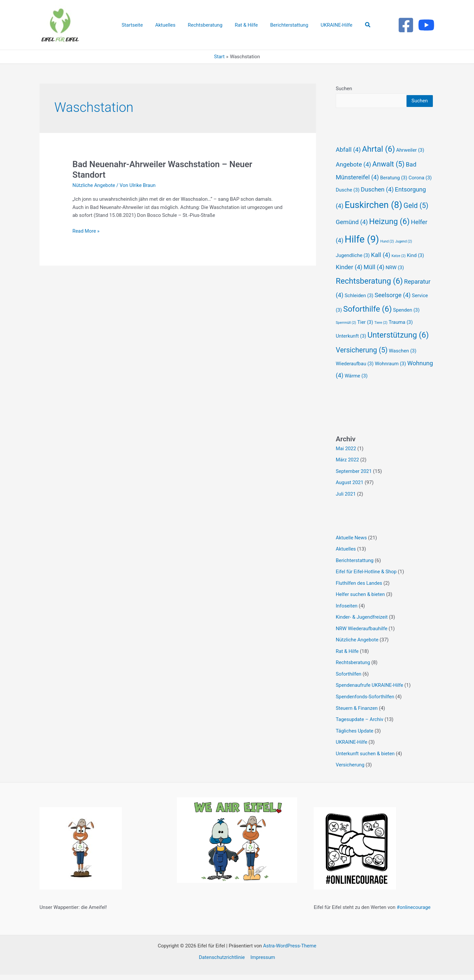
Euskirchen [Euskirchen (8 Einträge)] (373, 217)
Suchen (344, 89)
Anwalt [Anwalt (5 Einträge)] (388, 176)
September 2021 (354, 482)
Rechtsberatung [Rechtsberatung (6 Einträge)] (369, 293)
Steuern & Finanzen (357, 715)
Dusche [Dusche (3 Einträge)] (348, 202)
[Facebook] (406, 25)
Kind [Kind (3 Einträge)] (415, 267)
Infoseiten (347, 615)
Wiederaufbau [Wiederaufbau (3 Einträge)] (355, 375)
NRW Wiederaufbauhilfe (362, 637)
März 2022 (347, 471)
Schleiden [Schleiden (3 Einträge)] (359, 307)
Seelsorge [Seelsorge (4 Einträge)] (393, 307)
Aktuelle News (351, 548)
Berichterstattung (355, 570)
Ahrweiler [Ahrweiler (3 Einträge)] (410, 162)
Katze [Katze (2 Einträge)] (398, 268)
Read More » (86, 231)
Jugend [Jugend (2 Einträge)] (403, 253)
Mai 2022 (346, 460)
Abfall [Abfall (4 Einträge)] (348, 162)
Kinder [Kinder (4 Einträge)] (349, 279)
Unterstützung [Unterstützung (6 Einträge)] (398, 347)
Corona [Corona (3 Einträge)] (420, 190)
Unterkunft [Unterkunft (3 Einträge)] (351, 348)
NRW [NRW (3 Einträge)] (395, 279)
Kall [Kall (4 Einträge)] (381, 267)
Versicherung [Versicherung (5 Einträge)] (362, 362)
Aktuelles (346, 559)
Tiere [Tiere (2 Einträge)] (381, 335)
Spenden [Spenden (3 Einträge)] (406, 322)
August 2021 (350, 494)
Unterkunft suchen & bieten (365, 759)
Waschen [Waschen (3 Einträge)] (403, 363)
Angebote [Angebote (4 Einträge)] (353, 176)
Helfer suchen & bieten (360, 604)
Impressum (263, 963)
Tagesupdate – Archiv (360, 726)
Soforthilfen (349, 682)
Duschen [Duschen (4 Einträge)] (377, 201)
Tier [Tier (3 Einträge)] (365, 334)
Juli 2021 (346, 505)
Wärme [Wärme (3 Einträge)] (356, 388)
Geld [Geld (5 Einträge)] (416, 217)
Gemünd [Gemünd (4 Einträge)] (352, 234)
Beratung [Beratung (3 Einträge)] (394, 190)
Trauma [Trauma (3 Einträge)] (401, 334)
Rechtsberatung (353, 670)
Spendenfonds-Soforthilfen (365, 704)
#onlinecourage (414, 913)
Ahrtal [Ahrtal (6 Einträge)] (379, 161)
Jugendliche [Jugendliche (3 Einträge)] (353, 267)
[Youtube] (426, 25)
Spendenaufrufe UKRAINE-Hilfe (370, 692)
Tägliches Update (355, 737)
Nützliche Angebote (94, 185)
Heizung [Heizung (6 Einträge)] (389, 233)
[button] (361, 25)
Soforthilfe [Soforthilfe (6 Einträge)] (367, 321)
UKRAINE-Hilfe (352, 748)
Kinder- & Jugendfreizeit (362, 626)
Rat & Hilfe (347, 659)
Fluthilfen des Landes (359, 593)
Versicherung (350, 770)
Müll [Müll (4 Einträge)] (374, 279)
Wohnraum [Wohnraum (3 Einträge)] (391, 375)
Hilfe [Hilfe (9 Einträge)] (362, 251)
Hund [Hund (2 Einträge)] (387, 253)
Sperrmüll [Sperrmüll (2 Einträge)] (346, 335)
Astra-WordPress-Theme (290, 951)
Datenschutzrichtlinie (222, 963)
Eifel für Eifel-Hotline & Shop (366, 581)
